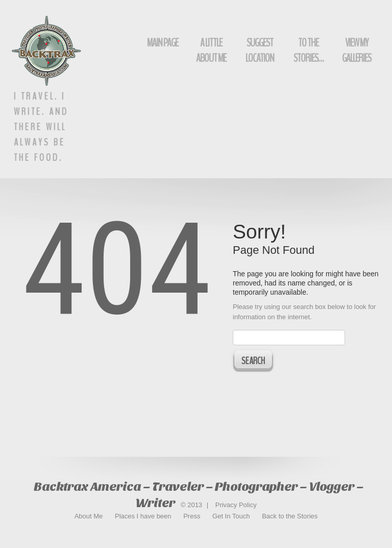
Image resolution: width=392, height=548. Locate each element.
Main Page (163, 43)
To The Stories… (308, 51)
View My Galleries (357, 51)
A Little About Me (211, 51)
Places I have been (143, 516)
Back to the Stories (290, 516)
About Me (89, 516)
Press (192, 516)
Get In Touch (231, 516)
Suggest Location (260, 51)
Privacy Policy (236, 505)
